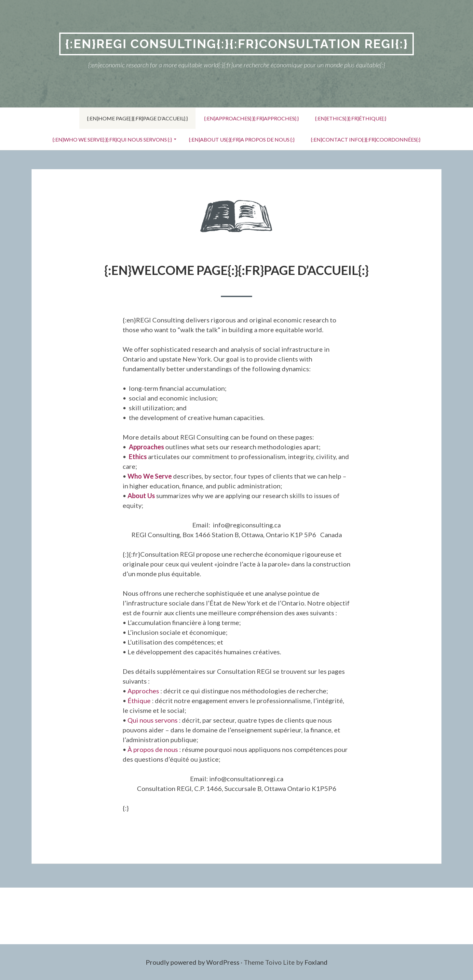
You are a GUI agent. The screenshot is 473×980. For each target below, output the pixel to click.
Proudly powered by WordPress (193, 962)
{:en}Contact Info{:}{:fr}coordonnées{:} (366, 139)
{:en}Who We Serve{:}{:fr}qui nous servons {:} (112, 139)
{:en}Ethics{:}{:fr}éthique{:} (351, 118)
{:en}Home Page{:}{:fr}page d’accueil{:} (137, 118)
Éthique (139, 701)
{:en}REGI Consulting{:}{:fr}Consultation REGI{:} (236, 44)
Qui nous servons (153, 720)
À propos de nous (153, 749)
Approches (143, 691)
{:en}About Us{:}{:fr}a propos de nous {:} (242, 139)
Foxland (316, 962)
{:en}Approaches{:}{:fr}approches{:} (251, 118)
